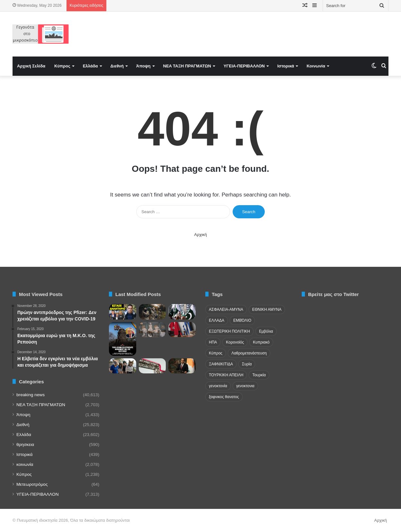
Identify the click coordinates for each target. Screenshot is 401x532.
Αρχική (201, 235)
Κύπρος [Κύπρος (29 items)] (216, 353)
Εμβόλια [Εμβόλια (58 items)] (266, 331)
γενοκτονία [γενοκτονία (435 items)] (218, 386)
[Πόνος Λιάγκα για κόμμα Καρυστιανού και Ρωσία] (123, 312)
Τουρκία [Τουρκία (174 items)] (259, 375)
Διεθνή (117, 66)
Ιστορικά (286, 66)
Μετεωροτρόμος (32, 484)
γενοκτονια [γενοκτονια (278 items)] (245, 386)
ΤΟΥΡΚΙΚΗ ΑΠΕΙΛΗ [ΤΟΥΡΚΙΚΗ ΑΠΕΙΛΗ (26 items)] (226, 375)
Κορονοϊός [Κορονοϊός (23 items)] (235, 342)
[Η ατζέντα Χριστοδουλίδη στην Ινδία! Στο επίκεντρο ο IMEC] (182, 366)
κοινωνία (25, 464)
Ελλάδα (90, 66)
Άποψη (143, 66)
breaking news (31, 395)
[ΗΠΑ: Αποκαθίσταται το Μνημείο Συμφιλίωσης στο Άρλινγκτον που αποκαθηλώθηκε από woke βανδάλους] (123, 339)
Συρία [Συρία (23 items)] (247, 364)
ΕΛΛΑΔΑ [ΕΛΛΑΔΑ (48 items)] (217, 320)
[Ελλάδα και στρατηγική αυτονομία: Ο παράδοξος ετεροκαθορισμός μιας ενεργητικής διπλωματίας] (182, 330)
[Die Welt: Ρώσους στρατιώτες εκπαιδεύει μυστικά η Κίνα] (152, 312)
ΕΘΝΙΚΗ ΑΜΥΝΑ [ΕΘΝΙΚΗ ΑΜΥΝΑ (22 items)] (267, 310)
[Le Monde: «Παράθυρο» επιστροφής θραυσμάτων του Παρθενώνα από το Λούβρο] (152, 330)
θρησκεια (25, 445)
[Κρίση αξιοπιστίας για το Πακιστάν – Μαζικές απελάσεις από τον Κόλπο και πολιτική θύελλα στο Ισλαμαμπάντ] (182, 312)
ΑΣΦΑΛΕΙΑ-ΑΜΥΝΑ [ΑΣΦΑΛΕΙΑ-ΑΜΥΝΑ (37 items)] (226, 310)
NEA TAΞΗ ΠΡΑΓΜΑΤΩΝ (187, 66)
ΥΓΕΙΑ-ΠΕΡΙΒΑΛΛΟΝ (244, 66)
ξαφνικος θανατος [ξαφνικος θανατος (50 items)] (224, 397)
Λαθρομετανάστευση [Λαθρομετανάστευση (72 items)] (249, 353)
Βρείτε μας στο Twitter (334, 294)
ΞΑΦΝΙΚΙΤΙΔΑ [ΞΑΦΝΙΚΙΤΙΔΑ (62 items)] (221, 364)
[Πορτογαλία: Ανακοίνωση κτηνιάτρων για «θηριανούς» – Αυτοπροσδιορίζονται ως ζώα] (123, 366)
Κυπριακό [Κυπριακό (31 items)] (261, 342)
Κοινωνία (316, 66)
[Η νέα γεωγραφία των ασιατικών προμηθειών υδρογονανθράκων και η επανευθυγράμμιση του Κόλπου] (152, 366)
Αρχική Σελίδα (31, 66)
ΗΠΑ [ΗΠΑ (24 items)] (213, 342)
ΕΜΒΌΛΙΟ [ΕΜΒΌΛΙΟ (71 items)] (242, 320)
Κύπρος (62, 66)
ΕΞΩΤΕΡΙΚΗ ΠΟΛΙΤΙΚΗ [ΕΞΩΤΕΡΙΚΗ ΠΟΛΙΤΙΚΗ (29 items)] (229, 331)
